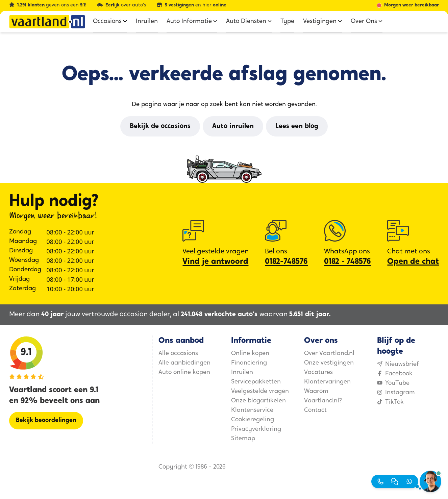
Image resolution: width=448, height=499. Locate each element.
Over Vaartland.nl (329, 354)
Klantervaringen (327, 382)
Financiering (249, 363)
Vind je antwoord (215, 262)
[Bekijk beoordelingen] (46, 421)
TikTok (390, 402)
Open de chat (413, 262)
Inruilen (242, 372)
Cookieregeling (253, 420)
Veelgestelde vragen (260, 391)
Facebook (395, 374)
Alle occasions (178, 354)
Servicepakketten (256, 382)
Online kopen (250, 354)
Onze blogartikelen (258, 401)
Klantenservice (252, 410)
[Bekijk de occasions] (160, 126)
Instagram (396, 393)
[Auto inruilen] (233, 126)
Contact (315, 410)
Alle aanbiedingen (184, 363)
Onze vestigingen (329, 363)
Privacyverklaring (256, 429)
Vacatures (318, 372)
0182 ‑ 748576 (347, 262)
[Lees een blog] (297, 126)
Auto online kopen (184, 372)
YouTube (393, 383)
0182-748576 (286, 262)
